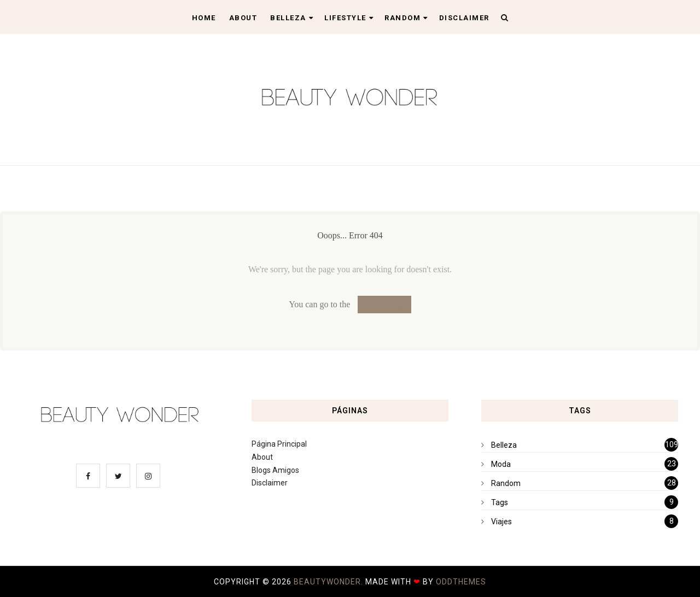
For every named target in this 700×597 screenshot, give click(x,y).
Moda (501, 464)
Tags (500, 502)
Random (406, 18)
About (243, 18)
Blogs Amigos (275, 470)
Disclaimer (464, 18)
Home (204, 18)
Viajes (501, 522)
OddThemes (461, 582)
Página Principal (279, 444)
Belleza (292, 18)
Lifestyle (349, 18)
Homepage (384, 304)
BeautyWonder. (329, 582)
